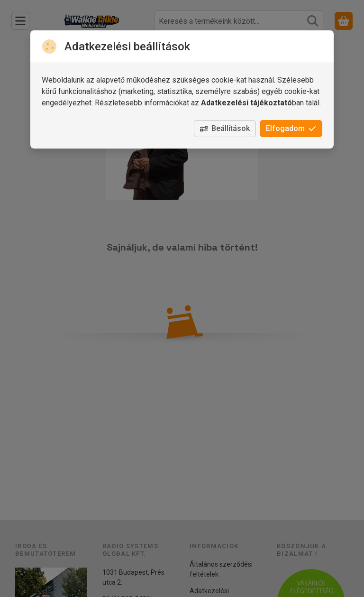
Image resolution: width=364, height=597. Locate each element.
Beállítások (225, 128)
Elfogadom (291, 128)
